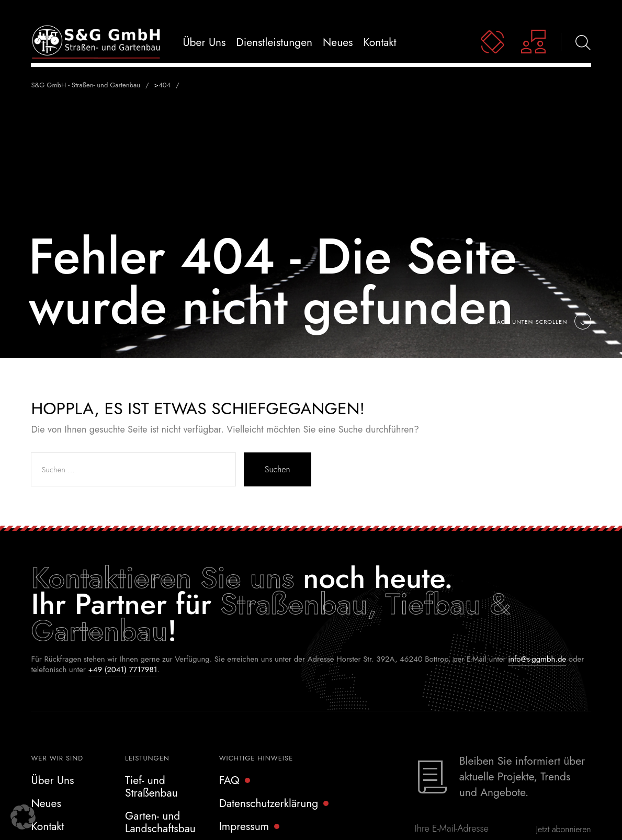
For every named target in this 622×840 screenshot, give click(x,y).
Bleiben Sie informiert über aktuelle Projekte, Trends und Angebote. (522, 777)
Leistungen (147, 758)
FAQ (229, 780)
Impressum (244, 826)
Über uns (204, 42)
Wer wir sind (57, 758)
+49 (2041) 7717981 (123, 669)
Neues (338, 42)
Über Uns (52, 780)
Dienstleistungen (275, 42)
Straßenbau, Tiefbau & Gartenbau (270, 617)
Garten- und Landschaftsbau (160, 822)
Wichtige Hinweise (256, 758)
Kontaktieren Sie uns (162, 578)
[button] (23, 817)
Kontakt (380, 42)
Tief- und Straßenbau (151, 787)
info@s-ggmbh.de (537, 659)
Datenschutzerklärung (269, 803)
